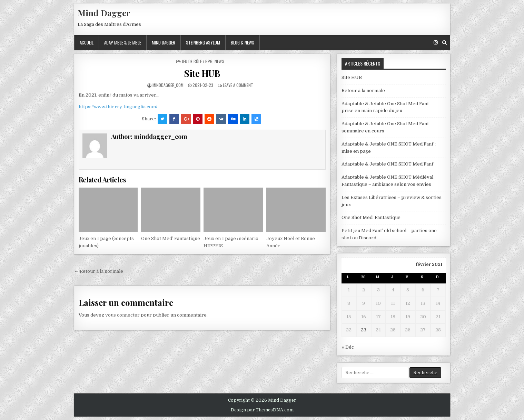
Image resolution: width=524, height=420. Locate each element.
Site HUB (202, 73)
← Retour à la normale (99, 271)
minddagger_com (168, 85)
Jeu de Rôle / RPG (197, 61)
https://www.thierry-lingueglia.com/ (118, 107)
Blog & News (243, 42)
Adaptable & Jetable (123, 42)
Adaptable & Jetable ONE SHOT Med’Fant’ (388, 164)
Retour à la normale (363, 91)
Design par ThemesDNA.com (262, 410)
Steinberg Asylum (203, 42)
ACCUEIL (87, 42)
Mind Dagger (104, 13)
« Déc (348, 347)
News (219, 61)
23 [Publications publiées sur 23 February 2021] (364, 330)
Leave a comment (238, 85)
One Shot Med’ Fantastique (171, 238)
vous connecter (122, 315)
